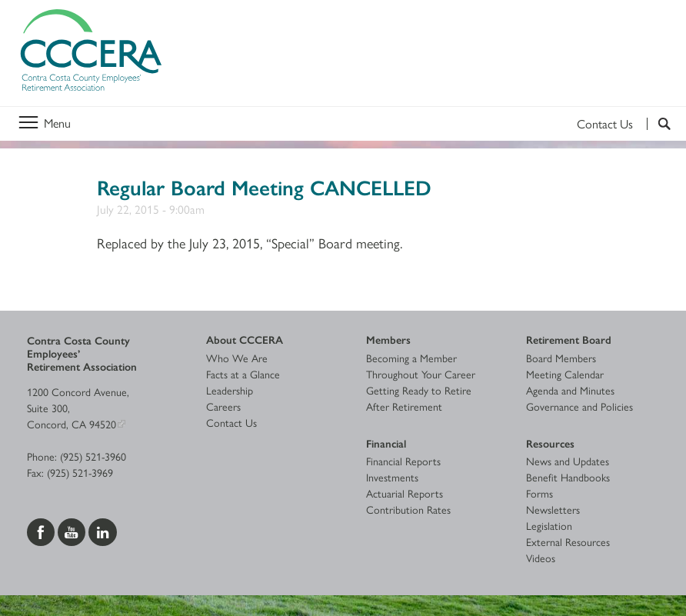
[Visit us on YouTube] (73, 530)
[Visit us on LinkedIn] (103, 530)
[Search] (659, 124)
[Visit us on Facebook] (42, 530)
